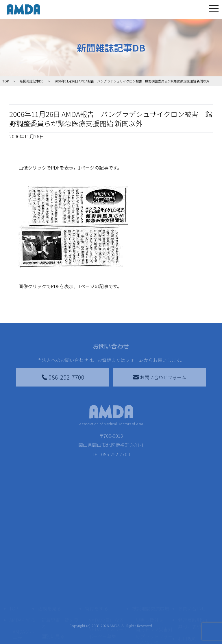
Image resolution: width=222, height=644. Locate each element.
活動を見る (49, 600)
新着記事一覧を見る (60, 615)
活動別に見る (55, 637)
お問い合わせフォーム (160, 377)
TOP (14, 600)
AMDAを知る (22, 611)
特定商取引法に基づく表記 (194, 615)
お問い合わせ (192, 600)
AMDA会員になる (106, 611)
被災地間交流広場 (151, 600)
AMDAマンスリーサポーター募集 (108, 624)
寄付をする (97, 600)
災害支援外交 (149, 611)
